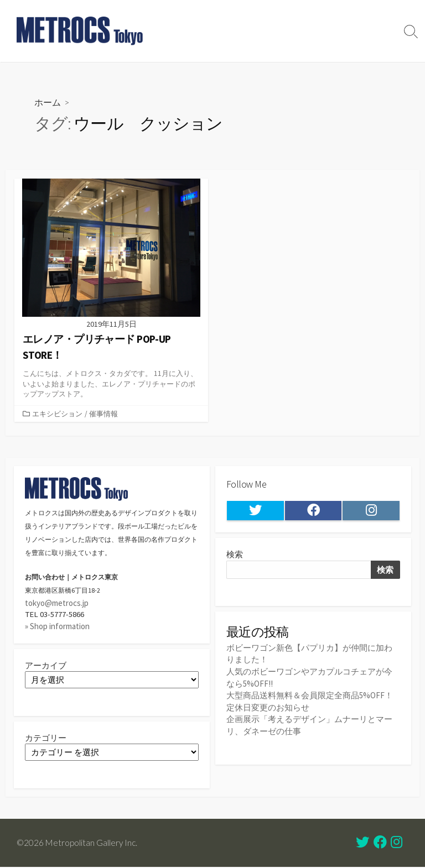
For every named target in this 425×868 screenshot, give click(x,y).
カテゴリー (46, 739)
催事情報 (103, 414)
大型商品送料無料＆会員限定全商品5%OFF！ (310, 696)
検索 (235, 556)
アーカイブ (46, 666)
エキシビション (57, 414)
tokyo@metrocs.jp (57, 603)
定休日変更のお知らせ (268, 707)
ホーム (48, 102)
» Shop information (57, 627)
